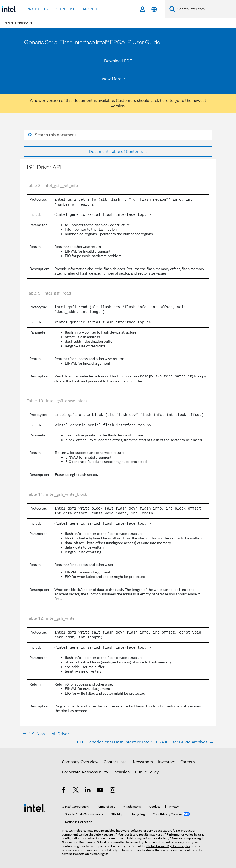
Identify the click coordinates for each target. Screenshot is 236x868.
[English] (154, 9)
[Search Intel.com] (206, 9)
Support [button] (66, 9)
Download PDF (118, 61)
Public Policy (147, 772)
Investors (167, 762)
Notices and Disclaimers (78, 842)
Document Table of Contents (116, 152)
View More (114, 79)
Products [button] (37, 9)
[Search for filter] (118, 135)
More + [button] (91, 9)
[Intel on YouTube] (101, 791)
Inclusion (122, 772)
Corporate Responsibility (85, 772)
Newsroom (143, 762)
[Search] (172, 9)
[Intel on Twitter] (76, 791)
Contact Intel (116, 762)
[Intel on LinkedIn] (88, 791)
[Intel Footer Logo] (35, 808)
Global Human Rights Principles (168, 846)
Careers (187, 762)
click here (160, 101)
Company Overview (80, 762)
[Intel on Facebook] (64, 791)
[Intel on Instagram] (113, 791)
